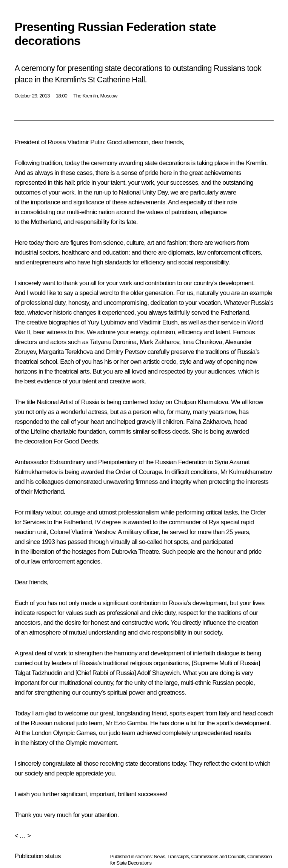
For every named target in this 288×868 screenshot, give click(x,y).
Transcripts (178, 856)
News (159, 856)
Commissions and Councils (218, 856)
